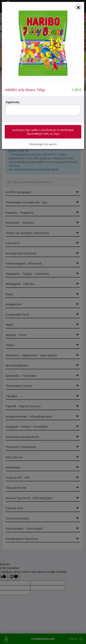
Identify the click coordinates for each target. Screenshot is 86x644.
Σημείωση (13, 102)
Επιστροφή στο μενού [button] (43, 144)
